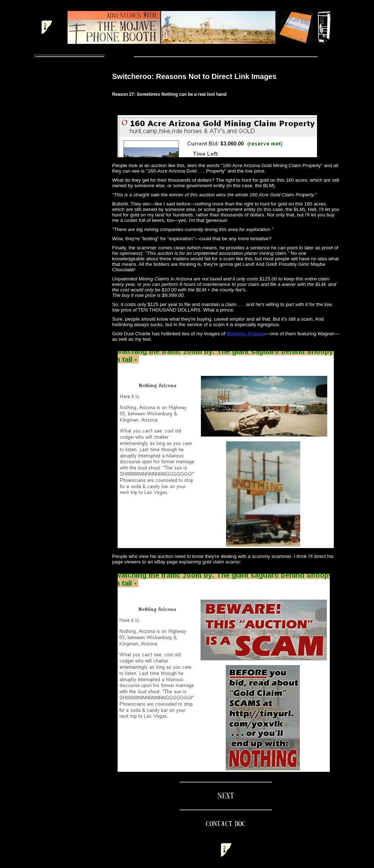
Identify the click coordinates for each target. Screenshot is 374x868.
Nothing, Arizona (246, 334)
